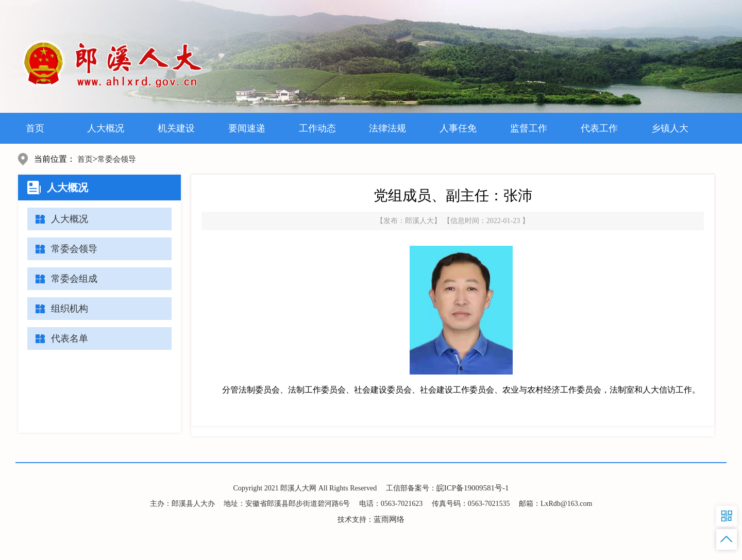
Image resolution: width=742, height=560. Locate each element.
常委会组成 (74, 279)
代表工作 (599, 128)
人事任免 (458, 128)
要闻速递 (247, 128)
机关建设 (176, 128)
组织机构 (70, 309)
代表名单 (70, 338)
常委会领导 (117, 159)
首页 (35, 128)
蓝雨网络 (389, 519)
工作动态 (317, 128)
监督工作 (529, 128)
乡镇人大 (670, 128)
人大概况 (106, 128)
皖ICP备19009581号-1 (473, 488)
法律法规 (387, 128)
